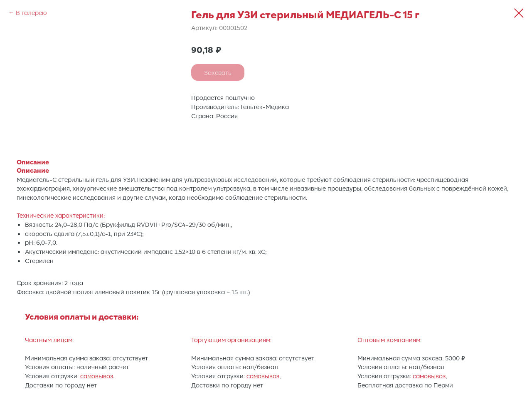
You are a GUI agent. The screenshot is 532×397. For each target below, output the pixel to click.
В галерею (31, 12)
